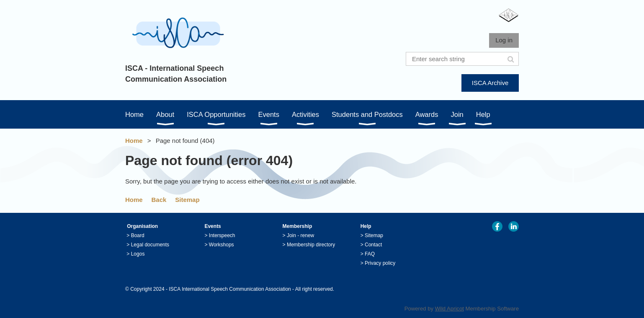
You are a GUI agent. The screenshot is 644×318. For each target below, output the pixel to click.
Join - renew (300, 235)
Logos (138, 254)
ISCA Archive (490, 83)
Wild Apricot (450, 309)
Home (134, 141)
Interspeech (222, 235)
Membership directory (311, 245)
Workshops (222, 245)
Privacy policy (380, 263)
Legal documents (150, 245)
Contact (373, 245)
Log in (504, 40)
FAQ (370, 254)
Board (138, 235)
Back (159, 200)
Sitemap (187, 200)
